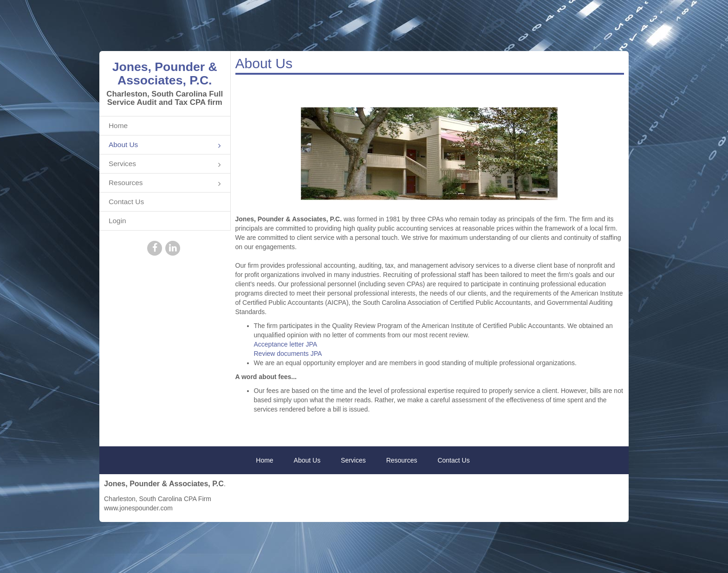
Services (165, 164)
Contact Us (126, 202)
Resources (165, 183)
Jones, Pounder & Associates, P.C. (165, 74)
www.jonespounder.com (138, 508)
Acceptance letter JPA (286, 344)
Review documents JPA (288, 354)
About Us (165, 145)
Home (118, 126)
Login (117, 221)
